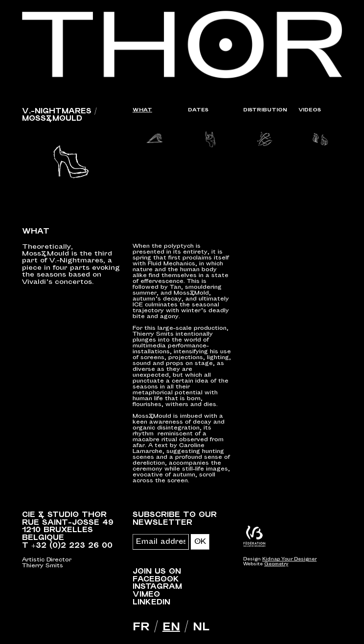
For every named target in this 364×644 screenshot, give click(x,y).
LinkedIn (151, 602)
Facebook (156, 579)
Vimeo (146, 594)
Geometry (276, 564)
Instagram (157, 587)
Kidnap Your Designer (289, 559)
